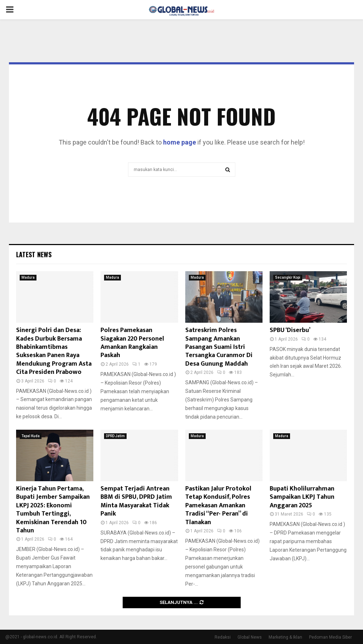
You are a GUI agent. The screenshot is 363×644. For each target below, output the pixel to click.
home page (180, 142)
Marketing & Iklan (285, 637)
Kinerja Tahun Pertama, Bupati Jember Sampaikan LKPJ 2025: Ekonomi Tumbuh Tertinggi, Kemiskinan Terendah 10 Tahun (53, 510)
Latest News (34, 254)
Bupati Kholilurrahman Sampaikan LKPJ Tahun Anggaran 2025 (302, 497)
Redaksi (223, 637)
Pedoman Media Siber (330, 637)
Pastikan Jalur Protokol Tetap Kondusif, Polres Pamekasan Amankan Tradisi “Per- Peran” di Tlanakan (218, 506)
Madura (28, 277)
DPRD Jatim (115, 436)
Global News (250, 637)
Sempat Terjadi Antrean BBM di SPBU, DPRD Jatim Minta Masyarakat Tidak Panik (136, 501)
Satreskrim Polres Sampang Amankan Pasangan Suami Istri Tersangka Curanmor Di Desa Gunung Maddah (219, 347)
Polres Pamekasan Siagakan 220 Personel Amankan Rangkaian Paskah (132, 343)
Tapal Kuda (31, 436)
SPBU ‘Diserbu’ (290, 330)
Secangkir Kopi (288, 277)
